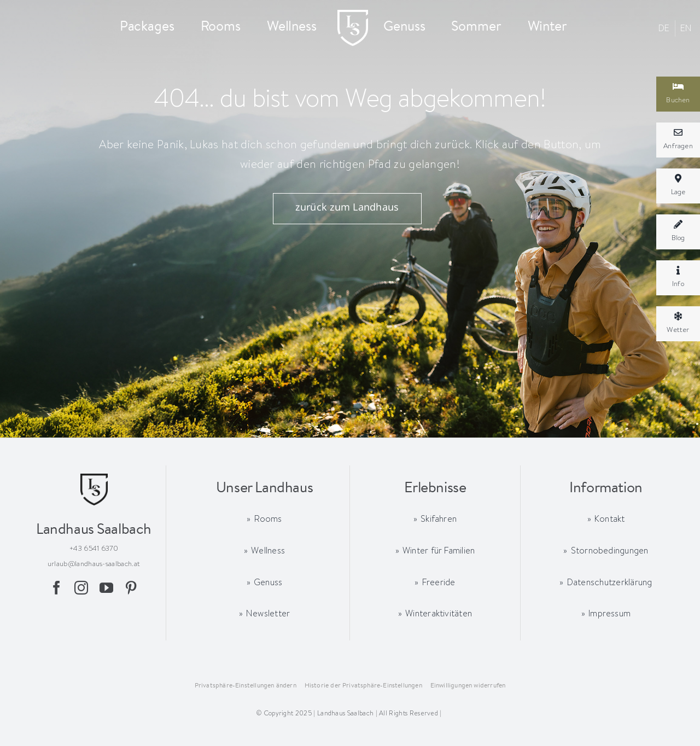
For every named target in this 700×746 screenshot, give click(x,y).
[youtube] (106, 588)
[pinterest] (131, 588)
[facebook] (57, 588)
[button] (246, 686)
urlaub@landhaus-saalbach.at (94, 563)
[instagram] (81, 588)
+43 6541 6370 (94, 548)
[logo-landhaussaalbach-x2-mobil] (353, 15)
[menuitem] (664, 28)
